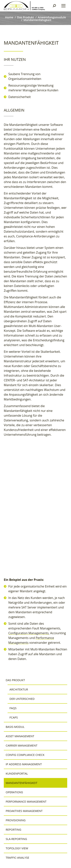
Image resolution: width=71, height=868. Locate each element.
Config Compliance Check (25, 755)
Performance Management (26, 801)
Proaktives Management (24, 811)
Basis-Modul (15, 727)
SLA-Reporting (16, 839)
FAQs (13, 708)
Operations (14, 792)
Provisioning (16, 820)
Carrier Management (22, 745)
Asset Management (20, 736)
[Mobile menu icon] (63, 6)
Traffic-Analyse (17, 858)
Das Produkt (15, 680)
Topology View (17, 848)
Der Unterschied (22, 699)
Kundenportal (17, 773)
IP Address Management (24, 764)
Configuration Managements (28, 633)
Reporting (13, 829)
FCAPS (14, 717)
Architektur (19, 689)
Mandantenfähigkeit (21, 783)
